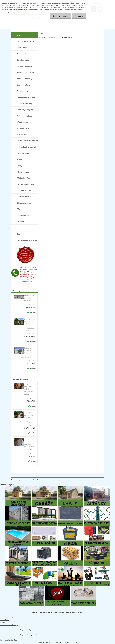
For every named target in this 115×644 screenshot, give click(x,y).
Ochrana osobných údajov (9, 625)
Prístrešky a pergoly (25, 110)
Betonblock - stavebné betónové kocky (30, 350)
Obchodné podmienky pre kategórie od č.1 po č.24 (18, 630)
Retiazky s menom (24, 191)
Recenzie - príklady (7, 617)
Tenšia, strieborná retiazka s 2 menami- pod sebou (29, 389)
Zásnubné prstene (24, 203)
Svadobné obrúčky (24, 197)
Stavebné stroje (23, 128)
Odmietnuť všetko (61, 16)
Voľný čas (21, 222)
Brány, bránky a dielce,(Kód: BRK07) (30, 298)
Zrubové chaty (23, 91)
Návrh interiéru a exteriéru (27, 240)
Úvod (43, 33)
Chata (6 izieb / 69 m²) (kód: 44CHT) (30, 321)
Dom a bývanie (23, 215)
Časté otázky (5, 620)
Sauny (19, 159)
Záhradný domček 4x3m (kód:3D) (29, 415)
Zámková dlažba (23, 178)
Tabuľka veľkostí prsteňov (9, 640)
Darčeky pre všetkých (25, 41)
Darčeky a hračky (24, 228)
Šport (19, 234)
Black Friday (22, 48)
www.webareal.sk (33, 480)
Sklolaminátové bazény (26, 97)
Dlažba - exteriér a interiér (27, 141)
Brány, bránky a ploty (25, 72)
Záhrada (20, 209)
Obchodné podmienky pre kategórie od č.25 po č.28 (18, 635)
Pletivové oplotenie (25, 116)
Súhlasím (79, 16)
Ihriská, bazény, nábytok (26, 147)
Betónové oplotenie (25, 66)
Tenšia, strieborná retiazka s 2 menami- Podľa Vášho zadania (30, 444)
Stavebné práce (23, 60)
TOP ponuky (22, 54)
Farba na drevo (23, 153)
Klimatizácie (22, 135)
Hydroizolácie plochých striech (26, 185)
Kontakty (3, 622)
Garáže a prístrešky (25, 104)
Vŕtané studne (23, 122)
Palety (19, 166)
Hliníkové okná (23, 172)
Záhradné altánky (24, 85)
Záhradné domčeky (24, 79)
